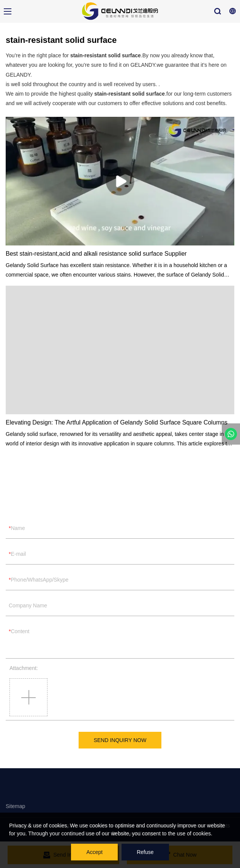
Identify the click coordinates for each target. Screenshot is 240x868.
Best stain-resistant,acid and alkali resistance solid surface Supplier (96, 254)
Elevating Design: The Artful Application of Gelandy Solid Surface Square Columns (117, 422)
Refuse (145, 852)
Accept (94, 852)
